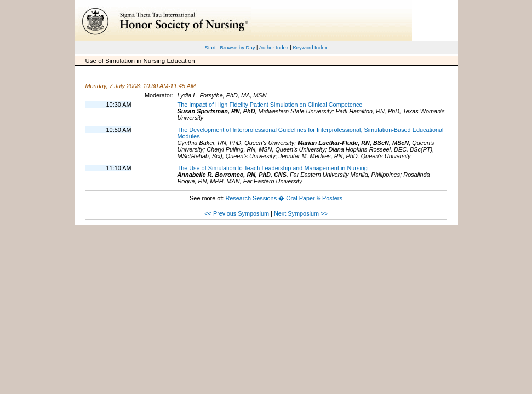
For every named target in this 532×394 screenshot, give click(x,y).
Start (210, 47)
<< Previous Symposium (237, 213)
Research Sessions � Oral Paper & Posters (284, 198)
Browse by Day (237, 47)
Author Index (274, 47)
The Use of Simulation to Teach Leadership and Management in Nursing (273, 168)
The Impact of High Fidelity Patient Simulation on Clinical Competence (270, 105)
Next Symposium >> (301, 213)
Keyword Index (310, 47)
